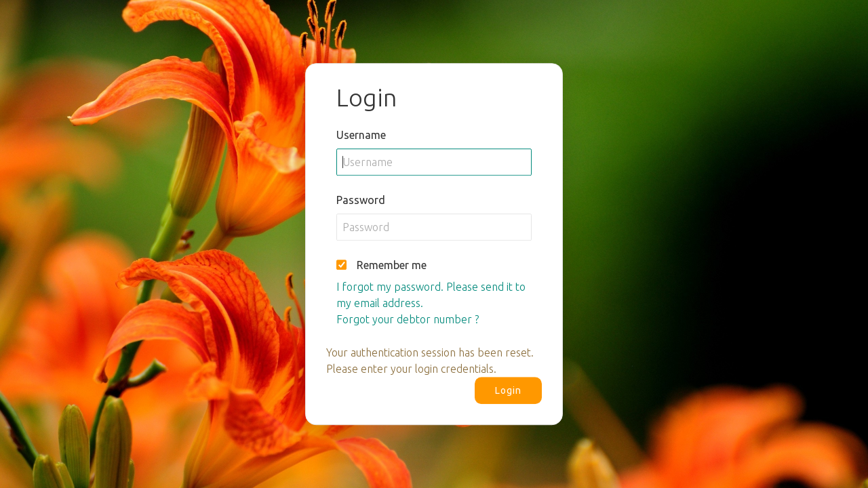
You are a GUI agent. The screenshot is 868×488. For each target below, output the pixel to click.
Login (508, 390)
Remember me (392, 265)
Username (361, 135)
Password (361, 200)
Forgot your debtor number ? (408, 319)
